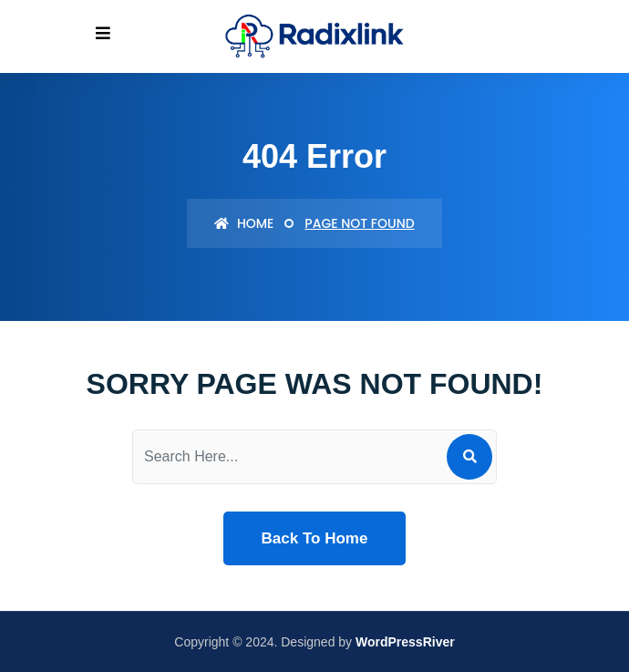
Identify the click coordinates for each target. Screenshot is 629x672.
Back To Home (315, 538)
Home (244, 223)
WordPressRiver (405, 642)
